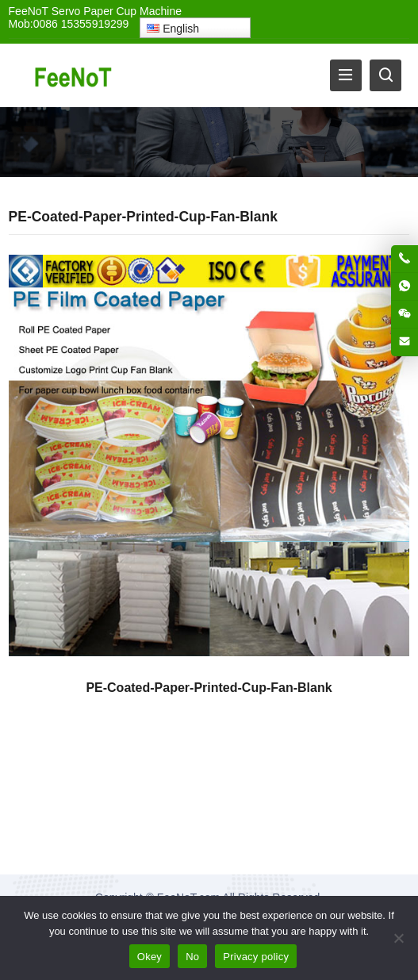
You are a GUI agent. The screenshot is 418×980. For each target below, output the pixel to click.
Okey (150, 957)
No (192, 957)
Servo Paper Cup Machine (117, 11)
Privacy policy (256, 957)
